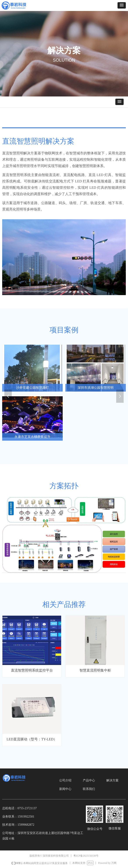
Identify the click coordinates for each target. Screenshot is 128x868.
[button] (122, 5)
